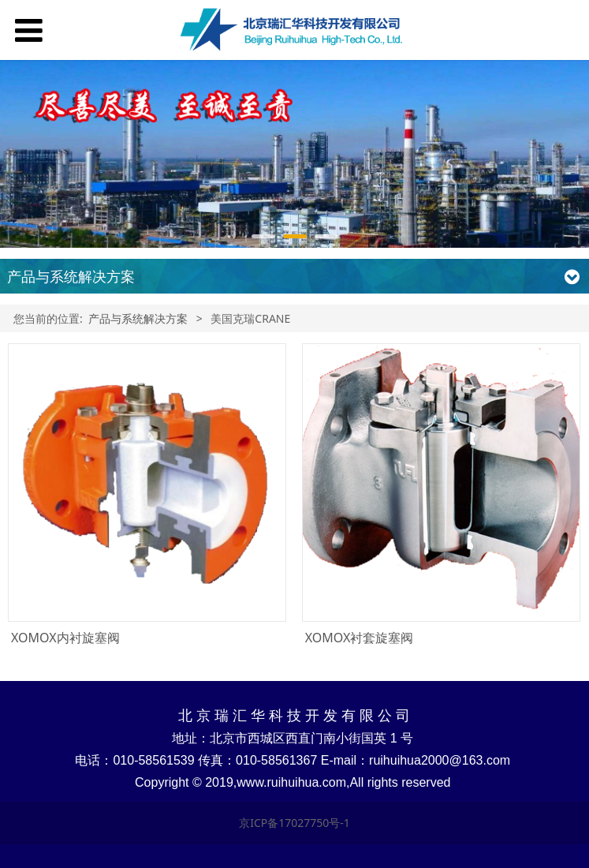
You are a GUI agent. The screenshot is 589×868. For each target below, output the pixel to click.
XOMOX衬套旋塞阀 (360, 638)
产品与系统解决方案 (138, 318)
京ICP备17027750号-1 (294, 823)
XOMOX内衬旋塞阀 (65, 638)
